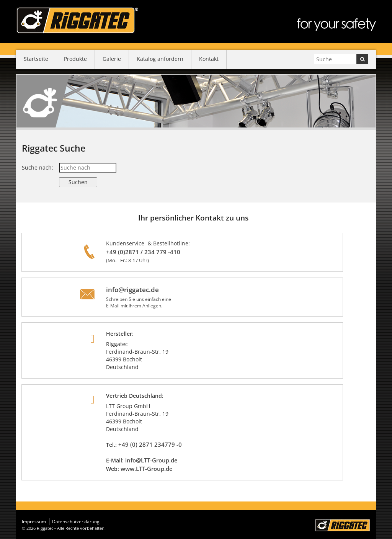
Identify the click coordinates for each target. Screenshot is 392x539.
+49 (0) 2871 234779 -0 (150, 444)
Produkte (75, 59)
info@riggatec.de (132, 290)
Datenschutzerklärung (76, 522)
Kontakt (209, 59)
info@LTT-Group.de (151, 460)
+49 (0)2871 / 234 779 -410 (143, 252)
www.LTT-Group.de (147, 469)
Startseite (36, 59)
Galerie (112, 59)
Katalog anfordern (160, 59)
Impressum (34, 522)
